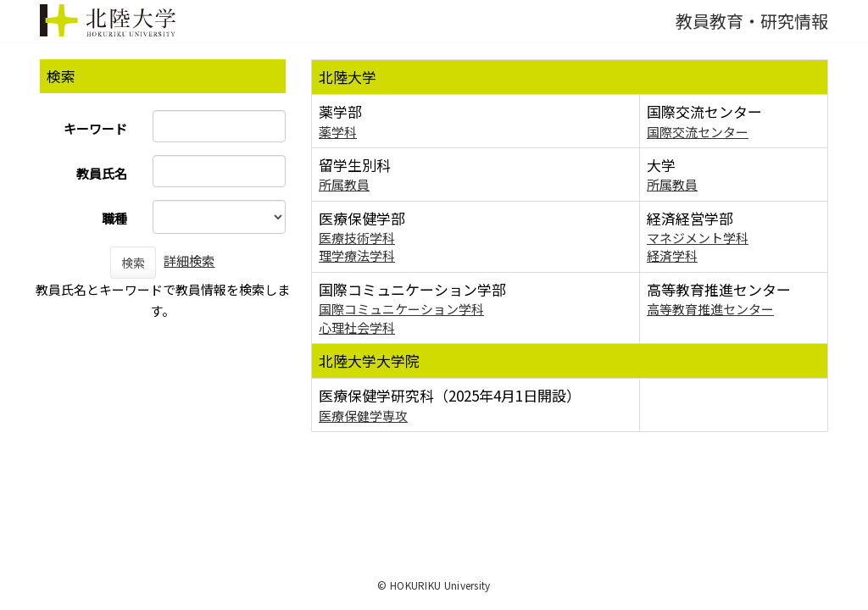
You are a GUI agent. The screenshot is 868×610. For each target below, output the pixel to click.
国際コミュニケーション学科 (401, 309)
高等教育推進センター (710, 309)
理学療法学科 (357, 255)
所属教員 (344, 184)
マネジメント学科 (698, 238)
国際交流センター (698, 132)
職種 (114, 218)
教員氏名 (102, 173)
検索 (133, 263)
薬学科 (338, 132)
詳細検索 (189, 261)
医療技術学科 (357, 238)
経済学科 (672, 255)
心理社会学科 (357, 327)
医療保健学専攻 (363, 416)
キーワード (95, 128)
